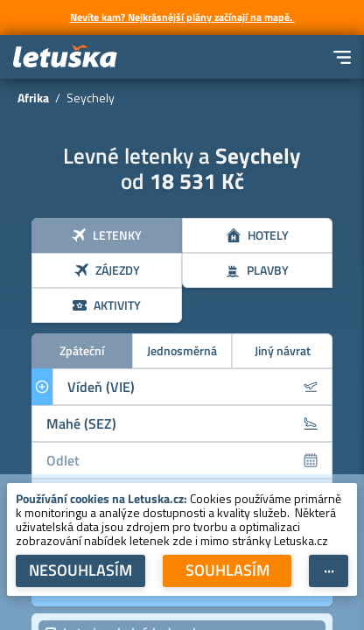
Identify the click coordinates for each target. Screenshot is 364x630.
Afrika (33, 98)
